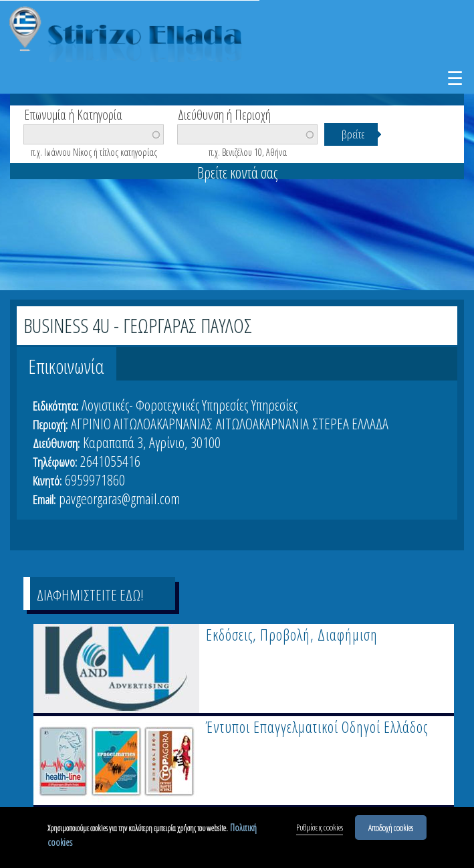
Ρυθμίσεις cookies (320, 827)
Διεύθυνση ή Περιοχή (224, 114)
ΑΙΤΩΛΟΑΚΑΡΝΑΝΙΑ (262, 423)
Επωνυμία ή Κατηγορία (73, 114)
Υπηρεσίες (274, 405)
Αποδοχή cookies (391, 827)
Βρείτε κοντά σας (237, 173)
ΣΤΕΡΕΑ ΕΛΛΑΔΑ (350, 423)
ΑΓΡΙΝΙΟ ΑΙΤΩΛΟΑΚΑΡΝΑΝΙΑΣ (142, 423)
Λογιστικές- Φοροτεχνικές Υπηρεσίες (165, 405)
